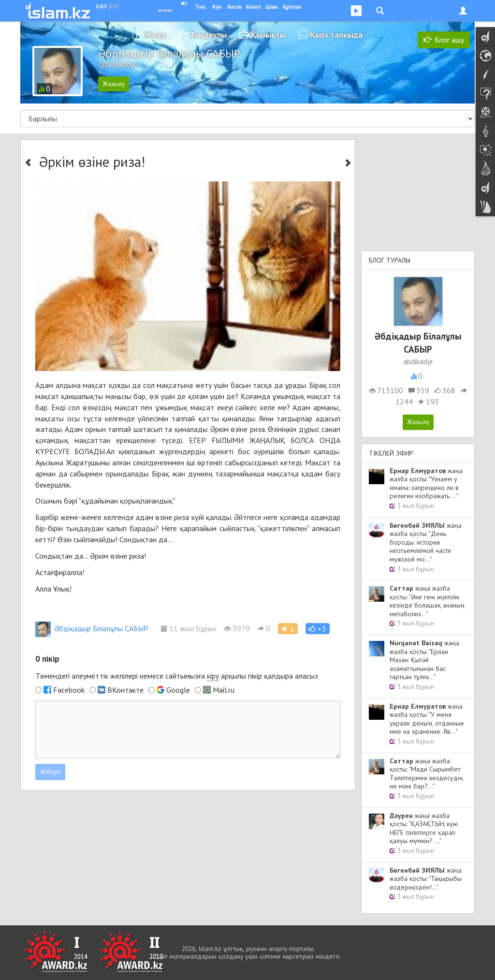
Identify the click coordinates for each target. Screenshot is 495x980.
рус (114, 5)
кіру (213, 676)
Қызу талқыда (336, 35)
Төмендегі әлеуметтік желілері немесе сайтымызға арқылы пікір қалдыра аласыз (177, 676)
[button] (318, 629)
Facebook (69, 690)
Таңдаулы (208, 35)
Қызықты (268, 35)
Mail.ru (224, 690)
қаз (101, 5)
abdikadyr (418, 361)
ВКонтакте (125, 690)
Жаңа (155, 35)
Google (178, 690)
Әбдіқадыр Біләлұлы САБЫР (92, 628)
